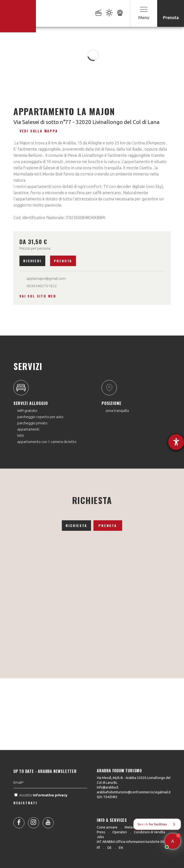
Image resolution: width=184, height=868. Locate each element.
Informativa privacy (51, 807)
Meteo (129, 827)
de (109, 848)
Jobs (100, 837)
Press (101, 832)
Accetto (41, 807)
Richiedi (32, 261)
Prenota (63, 261)
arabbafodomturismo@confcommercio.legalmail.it (134, 792)
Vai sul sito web (38, 296)
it (98, 848)
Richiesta (76, 525)
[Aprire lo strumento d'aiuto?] (176, 442)
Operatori (120, 832)
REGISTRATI (25, 814)
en (121, 848)
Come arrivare (107, 827)
